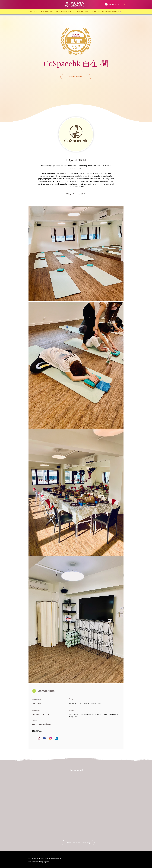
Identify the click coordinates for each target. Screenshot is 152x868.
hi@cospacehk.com (41, 715)
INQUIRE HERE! (111, 11)
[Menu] (32, 4)
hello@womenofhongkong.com (39, 862)
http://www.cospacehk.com (41, 724)
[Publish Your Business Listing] (78, 843)
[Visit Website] (76, 77)
